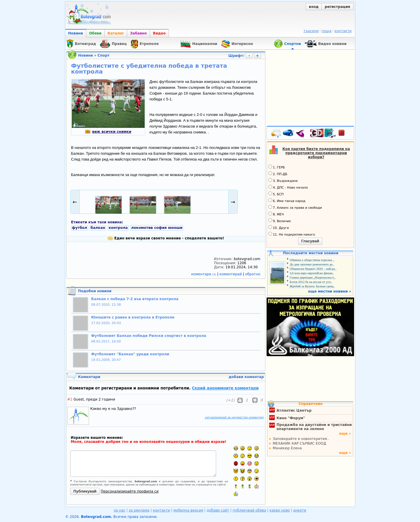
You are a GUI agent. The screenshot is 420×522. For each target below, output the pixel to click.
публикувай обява (250, 510)
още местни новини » (330, 291)
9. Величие (280, 221)
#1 (70, 399)
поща (327, 31)
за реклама (139, 510)
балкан (98, 228)
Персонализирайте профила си (130, 491)
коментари (204, 274)
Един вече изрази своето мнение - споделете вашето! (166, 238)
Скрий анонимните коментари (225, 388)
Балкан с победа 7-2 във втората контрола (135, 299)
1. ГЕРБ (277, 167)
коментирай (231, 274)
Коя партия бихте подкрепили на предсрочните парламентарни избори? (316, 153)
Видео (159, 33)
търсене (311, 31)
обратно (253, 274)
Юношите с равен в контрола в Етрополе (133, 317)
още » (345, 434)
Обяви (95, 33)
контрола (118, 228)
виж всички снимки (108, 132)
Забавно (138, 33)
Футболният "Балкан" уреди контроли (130, 354)
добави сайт (218, 510)
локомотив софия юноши (157, 228)
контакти (343, 31)
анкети (300, 510)
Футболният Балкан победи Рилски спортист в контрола (149, 336)
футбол (80, 228)
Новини (76, 33)
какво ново (280, 510)
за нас (119, 510)
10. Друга (279, 227)
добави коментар (246, 377)
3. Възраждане (283, 180)
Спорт (104, 55)
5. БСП (276, 194)
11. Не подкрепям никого (292, 234)
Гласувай (310, 241)
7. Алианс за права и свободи (295, 207)
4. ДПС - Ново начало (288, 187)
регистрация (337, 7)
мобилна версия (188, 510)
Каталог (116, 33)
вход (314, 7)
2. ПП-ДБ (278, 174)
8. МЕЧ (276, 214)
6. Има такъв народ (287, 201)
